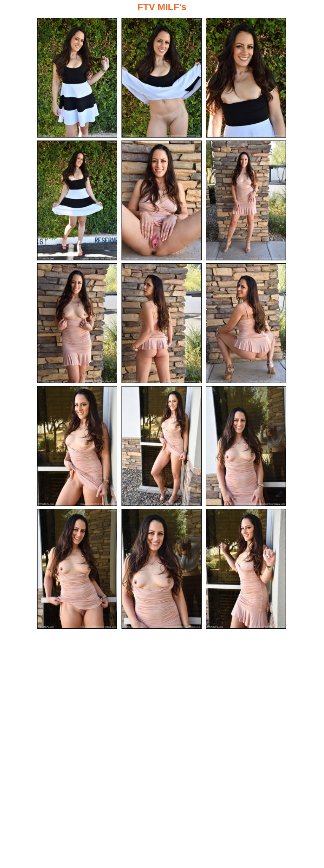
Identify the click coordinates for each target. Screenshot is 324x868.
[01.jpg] (77, 78)
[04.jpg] (77, 200)
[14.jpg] (162, 569)
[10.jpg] (77, 446)
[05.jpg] (162, 200)
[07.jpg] (77, 323)
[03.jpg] (246, 78)
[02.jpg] (162, 78)
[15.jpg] (246, 569)
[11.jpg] (162, 446)
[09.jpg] (246, 323)
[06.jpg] (246, 200)
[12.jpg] (246, 446)
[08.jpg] (162, 323)
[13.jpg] (77, 569)
